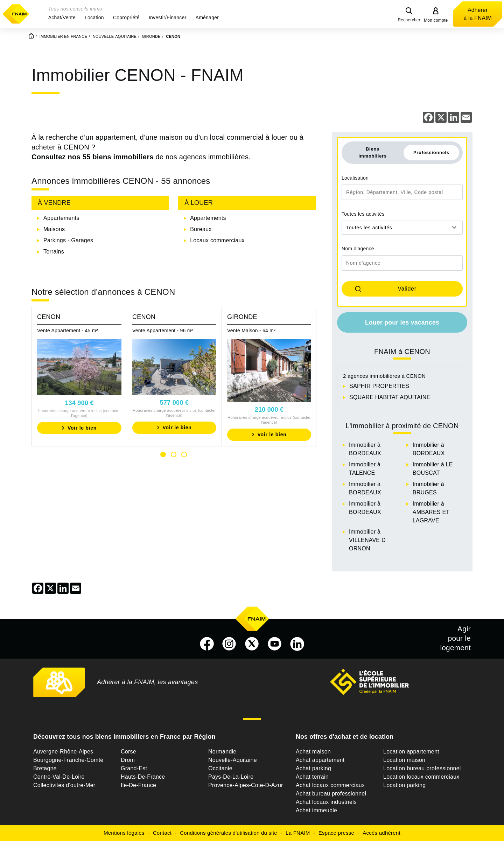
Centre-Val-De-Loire (59, 777)
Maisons (54, 229)
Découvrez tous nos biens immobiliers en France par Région (124, 737)
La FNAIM (298, 833)
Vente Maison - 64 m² (251, 331)
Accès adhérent (381, 833)
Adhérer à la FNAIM (478, 14)
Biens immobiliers (373, 152)
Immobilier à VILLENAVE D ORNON (367, 540)
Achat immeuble (316, 810)
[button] (62, 18)
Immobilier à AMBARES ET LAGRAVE (431, 512)
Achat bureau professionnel (331, 794)
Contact (162, 833)
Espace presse (336, 833)
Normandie (222, 752)
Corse (128, 752)
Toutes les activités (363, 214)
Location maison (404, 760)
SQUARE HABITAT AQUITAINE (390, 397)
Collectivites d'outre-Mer (64, 785)
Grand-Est (134, 768)
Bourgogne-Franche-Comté (68, 760)
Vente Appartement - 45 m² (68, 331)
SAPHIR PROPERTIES (379, 386)
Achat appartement (320, 760)
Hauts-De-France (143, 777)
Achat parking (313, 768)
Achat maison (313, 752)
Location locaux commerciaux (421, 777)
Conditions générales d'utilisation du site (229, 833)
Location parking (404, 785)
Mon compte (436, 20)
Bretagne (45, 768)
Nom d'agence (358, 249)
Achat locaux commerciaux (330, 785)
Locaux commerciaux (217, 240)
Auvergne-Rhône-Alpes (63, 752)
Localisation (355, 178)
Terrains (54, 252)
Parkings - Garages (68, 240)
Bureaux (201, 229)
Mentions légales (124, 833)
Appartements (61, 218)
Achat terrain (312, 777)
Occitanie (220, 768)
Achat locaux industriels (326, 802)
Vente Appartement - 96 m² (163, 331)
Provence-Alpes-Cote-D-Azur (246, 785)
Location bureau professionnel (422, 768)
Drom (128, 760)
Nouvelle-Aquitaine (233, 760)
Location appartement (411, 752)
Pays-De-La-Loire (231, 777)
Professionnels (431, 152)
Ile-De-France (138, 785)
